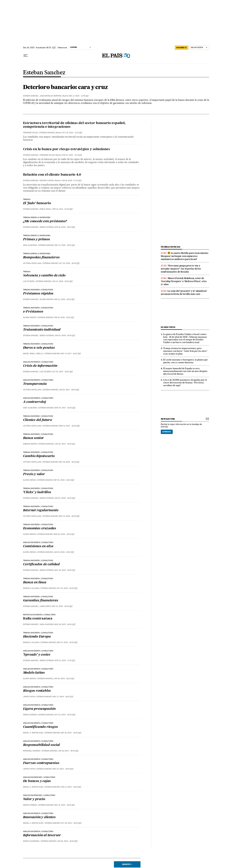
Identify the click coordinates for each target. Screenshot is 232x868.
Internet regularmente (41, 510)
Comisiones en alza (38, 546)
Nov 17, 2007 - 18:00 (71, 354)
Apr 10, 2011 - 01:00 (63, 209)
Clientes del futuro (37, 420)
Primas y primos (36, 239)
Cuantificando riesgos (40, 727)
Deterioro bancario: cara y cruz (65, 87)
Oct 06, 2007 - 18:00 (63, 372)
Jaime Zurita (45, 606)
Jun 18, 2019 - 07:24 (72, 181)
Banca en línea (35, 583)
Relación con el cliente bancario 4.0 (52, 175)
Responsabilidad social (41, 745)
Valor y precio (34, 799)
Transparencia (35, 384)
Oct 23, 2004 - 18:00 (65, 715)
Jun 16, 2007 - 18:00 (69, 390)
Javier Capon (29, 697)
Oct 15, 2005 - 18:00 (67, 588)
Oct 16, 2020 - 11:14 (72, 133)
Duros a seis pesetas (39, 348)
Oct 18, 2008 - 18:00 (69, 263)
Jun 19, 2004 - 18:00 (68, 751)
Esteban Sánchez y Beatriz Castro (38, 181)
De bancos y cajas (37, 781)
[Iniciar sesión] (199, 48)
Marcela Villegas (31, 588)
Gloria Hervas (29, 480)
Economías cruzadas (40, 529)
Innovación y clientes (39, 817)
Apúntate (167, 432)
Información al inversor (42, 835)
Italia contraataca (38, 619)
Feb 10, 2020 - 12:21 (72, 155)
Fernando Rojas (30, 133)
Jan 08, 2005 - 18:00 (64, 679)
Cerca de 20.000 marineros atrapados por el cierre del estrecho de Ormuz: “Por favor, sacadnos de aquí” (185, 383)
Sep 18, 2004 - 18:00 (71, 733)
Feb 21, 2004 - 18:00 (71, 787)
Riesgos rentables (37, 691)
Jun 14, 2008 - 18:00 (62, 281)
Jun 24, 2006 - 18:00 (65, 498)
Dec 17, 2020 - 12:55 (79, 96)
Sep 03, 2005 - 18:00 (62, 606)
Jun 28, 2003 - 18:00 (67, 841)
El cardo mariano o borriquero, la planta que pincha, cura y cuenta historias (185, 361)
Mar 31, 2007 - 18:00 (69, 426)
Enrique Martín (30, 444)
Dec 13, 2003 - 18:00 (65, 805)
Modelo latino (34, 673)
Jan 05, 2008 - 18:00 (65, 336)
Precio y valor (34, 474)
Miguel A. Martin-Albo (33, 733)
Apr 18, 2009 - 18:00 (65, 227)
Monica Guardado (31, 841)
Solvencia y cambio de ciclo (44, 276)
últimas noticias (171, 247)
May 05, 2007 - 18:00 (65, 408)
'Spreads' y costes (37, 655)
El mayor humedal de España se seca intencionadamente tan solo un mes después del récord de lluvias (185, 371)
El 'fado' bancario (37, 203)
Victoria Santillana (32, 263)
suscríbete (182, 48)
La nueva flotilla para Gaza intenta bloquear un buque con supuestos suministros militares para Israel (185, 256)
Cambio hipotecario (39, 456)
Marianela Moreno (32, 751)
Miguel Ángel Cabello (33, 354)
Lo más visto (168, 327)
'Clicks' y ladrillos (37, 492)
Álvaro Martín (46, 299)
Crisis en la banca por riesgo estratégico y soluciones (67, 149)
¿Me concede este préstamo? (45, 221)
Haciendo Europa (37, 637)
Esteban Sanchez (44, 73)
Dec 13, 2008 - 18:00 (65, 245)
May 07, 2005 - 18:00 (67, 642)
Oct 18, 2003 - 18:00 (71, 823)
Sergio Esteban (47, 227)
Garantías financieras (41, 601)
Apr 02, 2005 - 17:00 (65, 661)
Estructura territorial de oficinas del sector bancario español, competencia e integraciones (74, 125)
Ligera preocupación (39, 709)
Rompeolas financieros (41, 258)
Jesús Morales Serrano (51, 96)
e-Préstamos (33, 312)
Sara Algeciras (30, 245)
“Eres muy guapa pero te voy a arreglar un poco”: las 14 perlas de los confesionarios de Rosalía (181, 269)
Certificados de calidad (41, 564)
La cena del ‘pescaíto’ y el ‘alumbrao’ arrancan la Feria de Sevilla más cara (184, 292)
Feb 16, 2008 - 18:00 (64, 317)
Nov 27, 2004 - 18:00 (63, 697)
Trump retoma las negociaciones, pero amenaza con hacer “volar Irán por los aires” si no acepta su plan (185, 351)
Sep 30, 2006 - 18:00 (64, 480)
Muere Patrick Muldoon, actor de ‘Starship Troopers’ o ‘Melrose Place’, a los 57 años (184, 281)
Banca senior (34, 438)
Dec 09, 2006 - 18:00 (69, 462)
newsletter (168, 419)
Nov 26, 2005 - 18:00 (65, 570)
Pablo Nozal (46, 209)
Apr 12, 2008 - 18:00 (64, 299)
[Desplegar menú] (26, 56)
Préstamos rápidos (38, 294)
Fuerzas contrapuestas (41, 763)
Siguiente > (127, 864)
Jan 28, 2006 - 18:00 (64, 552)
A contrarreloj (34, 402)
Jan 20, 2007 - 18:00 (65, 444)
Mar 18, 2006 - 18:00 (64, 534)
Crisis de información (40, 366)
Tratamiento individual (42, 330)
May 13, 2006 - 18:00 (69, 516)
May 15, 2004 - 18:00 (63, 769)
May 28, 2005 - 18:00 (65, 624)
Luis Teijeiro (29, 281)
